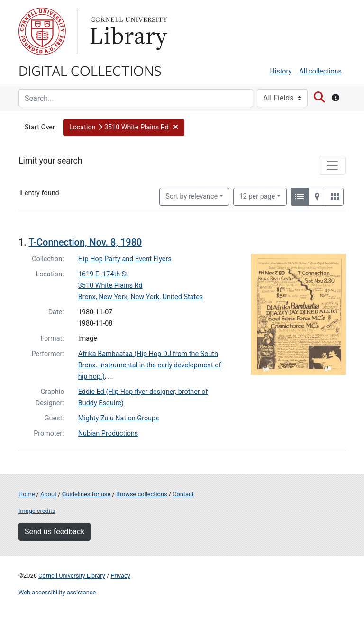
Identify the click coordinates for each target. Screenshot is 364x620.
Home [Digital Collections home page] (27, 494)
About (48, 494)
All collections (320, 71)
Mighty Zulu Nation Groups (119, 418)
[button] (124, 128)
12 (257, 196)
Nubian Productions (108, 433)
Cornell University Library (72, 576)
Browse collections (142, 494)
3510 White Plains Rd (110, 286)
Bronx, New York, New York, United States (141, 297)
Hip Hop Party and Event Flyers (125, 259)
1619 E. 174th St (103, 274)
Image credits (37, 511)
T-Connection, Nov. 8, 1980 (85, 242)
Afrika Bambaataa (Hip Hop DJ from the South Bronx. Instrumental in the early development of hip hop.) (150, 365)
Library (127, 31)
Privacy (120, 576)
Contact (183, 494)
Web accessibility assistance (57, 592)
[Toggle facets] (332, 165)
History (281, 71)
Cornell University (42, 31)
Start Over (40, 127)
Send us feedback (55, 532)
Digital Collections (90, 70)
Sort (191, 196)
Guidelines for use (86, 494)
